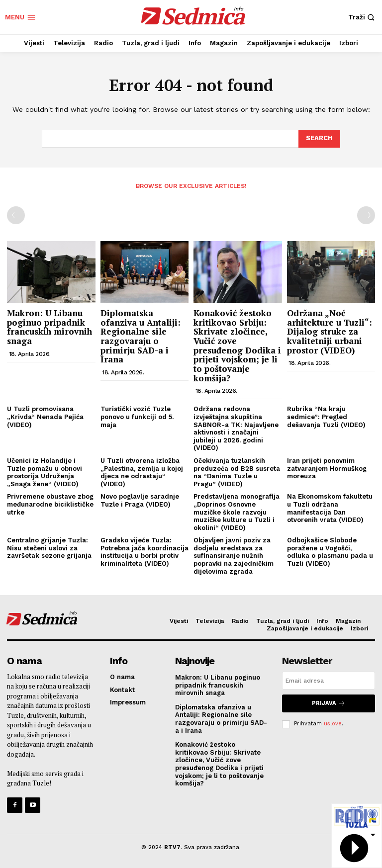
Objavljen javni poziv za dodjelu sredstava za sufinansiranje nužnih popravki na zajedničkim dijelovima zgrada (234, 556)
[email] (329, 681)
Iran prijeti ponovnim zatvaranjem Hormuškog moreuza (327, 468)
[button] (363, 17)
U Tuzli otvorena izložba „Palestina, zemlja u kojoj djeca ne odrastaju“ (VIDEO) (142, 472)
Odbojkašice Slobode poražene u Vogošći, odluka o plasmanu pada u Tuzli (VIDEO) (330, 552)
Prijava (329, 703)
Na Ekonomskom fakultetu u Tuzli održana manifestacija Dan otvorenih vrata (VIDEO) (330, 508)
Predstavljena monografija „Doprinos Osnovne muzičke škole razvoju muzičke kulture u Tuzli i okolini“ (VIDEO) (237, 512)
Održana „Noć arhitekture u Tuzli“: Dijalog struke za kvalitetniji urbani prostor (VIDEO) (330, 332)
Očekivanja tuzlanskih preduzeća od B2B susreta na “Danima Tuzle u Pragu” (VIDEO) (237, 472)
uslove (333, 724)
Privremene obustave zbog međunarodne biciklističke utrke (50, 504)
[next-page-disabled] (366, 215)
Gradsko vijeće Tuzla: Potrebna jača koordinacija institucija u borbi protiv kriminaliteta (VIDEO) (144, 552)
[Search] (319, 139)
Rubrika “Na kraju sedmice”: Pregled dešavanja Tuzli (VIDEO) (326, 417)
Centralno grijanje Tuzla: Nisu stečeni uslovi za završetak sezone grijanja (49, 548)
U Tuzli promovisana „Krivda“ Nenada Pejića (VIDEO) (45, 417)
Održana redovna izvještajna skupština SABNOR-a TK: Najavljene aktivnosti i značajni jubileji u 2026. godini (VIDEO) (236, 428)
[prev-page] (16, 215)
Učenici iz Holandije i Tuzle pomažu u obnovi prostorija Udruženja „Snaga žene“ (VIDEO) (45, 472)
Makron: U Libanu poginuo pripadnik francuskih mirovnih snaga (49, 327)
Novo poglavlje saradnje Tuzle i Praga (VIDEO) (140, 500)
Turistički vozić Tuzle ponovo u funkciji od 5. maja (137, 417)
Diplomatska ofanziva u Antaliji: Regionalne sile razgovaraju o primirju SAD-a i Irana (141, 336)
